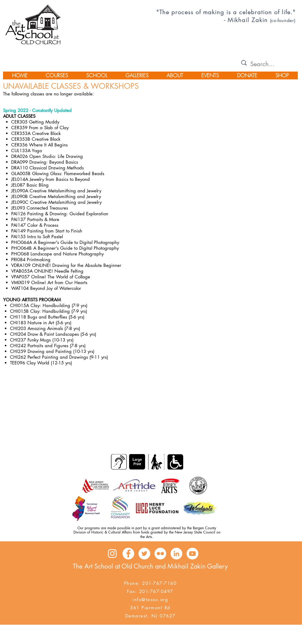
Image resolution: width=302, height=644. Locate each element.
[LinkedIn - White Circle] (176, 554)
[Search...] (266, 64)
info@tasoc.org (150, 599)
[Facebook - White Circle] (128, 554)
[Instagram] (112, 554)
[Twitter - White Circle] (144, 554)
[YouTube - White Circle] (192, 554)
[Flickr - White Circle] (160, 554)
